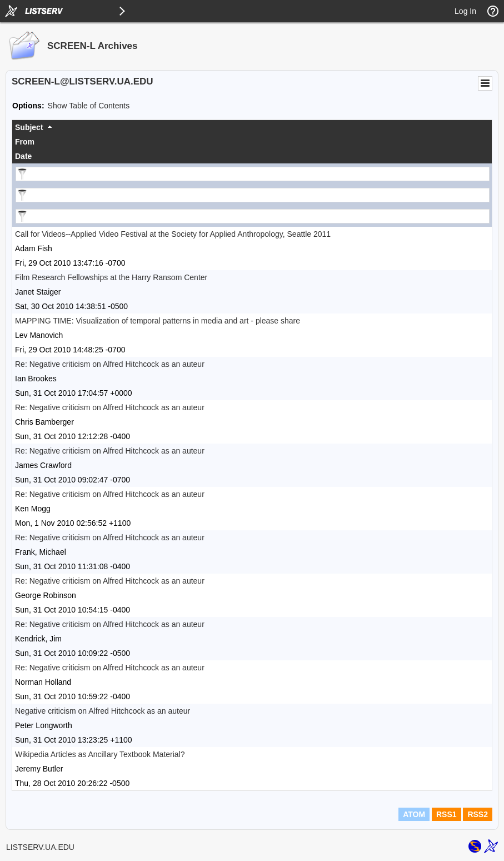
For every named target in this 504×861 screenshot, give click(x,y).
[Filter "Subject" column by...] (253, 174)
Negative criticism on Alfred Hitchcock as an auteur (103, 711)
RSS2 (478, 814)
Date (23, 156)
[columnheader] (252, 127)
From (25, 142)
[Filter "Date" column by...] (253, 216)
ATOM (414, 814)
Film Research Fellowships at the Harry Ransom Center (111, 277)
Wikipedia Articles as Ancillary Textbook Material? (100, 754)
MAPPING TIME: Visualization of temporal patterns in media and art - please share (158, 321)
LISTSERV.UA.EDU (40, 847)
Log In (465, 11)
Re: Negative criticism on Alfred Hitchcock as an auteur (110, 364)
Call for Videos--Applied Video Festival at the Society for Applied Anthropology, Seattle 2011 (173, 234)
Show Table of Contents (89, 106)
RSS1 (446, 814)
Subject (29, 127)
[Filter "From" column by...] (253, 195)
